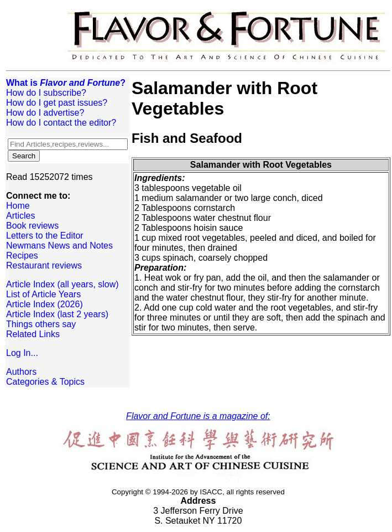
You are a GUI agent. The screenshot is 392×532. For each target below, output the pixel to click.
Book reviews (32, 226)
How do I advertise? (45, 113)
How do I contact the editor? (61, 123)
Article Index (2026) (45, 304)
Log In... (22, 353)
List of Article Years (43, 294)
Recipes (22, 255)
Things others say (41, 324)
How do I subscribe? (46, 93)
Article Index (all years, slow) (62, 284)
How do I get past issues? (57, 103)
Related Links (33, 334)
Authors (21, 372)
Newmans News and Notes (59, 246)
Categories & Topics (45, 382)
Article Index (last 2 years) (57, 314)
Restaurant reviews (44, 265)
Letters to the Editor (45, 236)
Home (18, 206)
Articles (20, 216)
